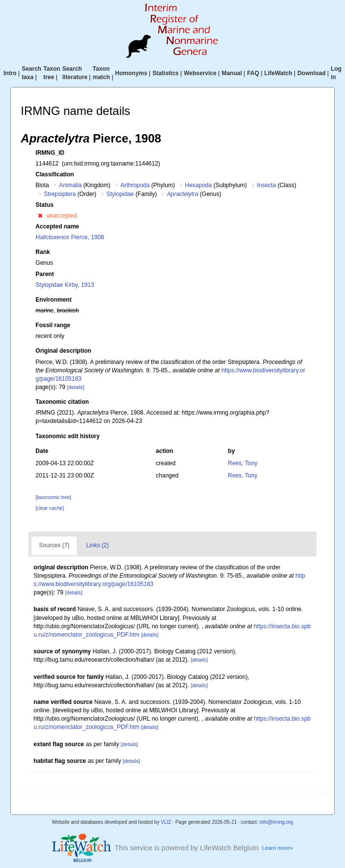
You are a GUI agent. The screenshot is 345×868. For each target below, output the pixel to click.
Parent (44, 274)
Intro (10, 73)
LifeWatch (278, 73)
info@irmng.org (276, 822)
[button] (40, 216)
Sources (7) (54, 545)
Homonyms (131, 73)
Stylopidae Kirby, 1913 (65, 285)
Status (44, 205)
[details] (75, 387)
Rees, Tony (243, 463)
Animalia (70, 185)
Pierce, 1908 (70, 237)
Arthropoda (135, 185)
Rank (43, 252)
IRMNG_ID (50, 153)
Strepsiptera (60, 194)
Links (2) (97, 545)
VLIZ (166, 822)
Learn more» (277, 848)
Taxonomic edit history (67, 436)
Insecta (267, 185)
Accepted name (57, 226)
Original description (63, 351)
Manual (232, 73)
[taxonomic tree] (53, 497)
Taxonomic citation (62, 402)
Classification (55, 174)
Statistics (165, 73)
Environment (53, 300)
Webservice (200, 73)
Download (311, 73)
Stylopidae (120, 194)
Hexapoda (198, 185)
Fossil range (53, 325)
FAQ (253, 73)
